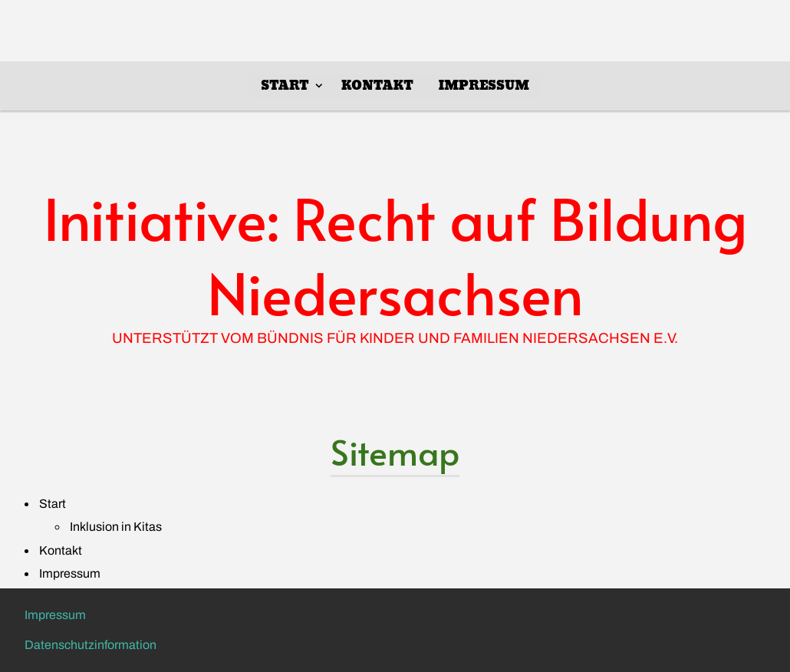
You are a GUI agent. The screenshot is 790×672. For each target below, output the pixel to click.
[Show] (319, 85)
